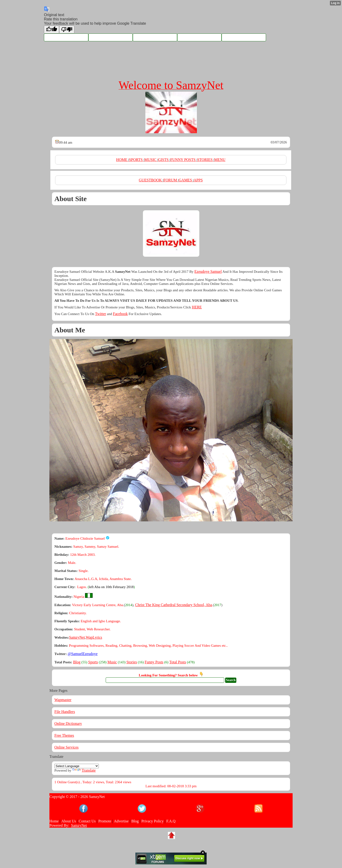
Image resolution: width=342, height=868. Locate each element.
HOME (122, 160)
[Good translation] (52, 30)
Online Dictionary (68, 724)
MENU (220, 160)
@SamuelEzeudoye (83, 654)
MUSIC (151, 160)
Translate (84, 770)
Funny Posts (154, 662)
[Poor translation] (67, 30)
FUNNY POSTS (183, 160)
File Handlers (65, 712)
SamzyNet (79, 825)
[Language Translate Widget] (77, 766)
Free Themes (64, 735)
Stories (132, 662)
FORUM (171, 180)
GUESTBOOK (151, 180)
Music (112, 662)
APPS (198, 180)
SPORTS (136, 160)
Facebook (120, 314)
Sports (93, 662)
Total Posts (178, 662)
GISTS (164, 160)
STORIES (205, 160)
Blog (77, 662)
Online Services (66, 747)
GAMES (186, 180)
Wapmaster (63, 700)
